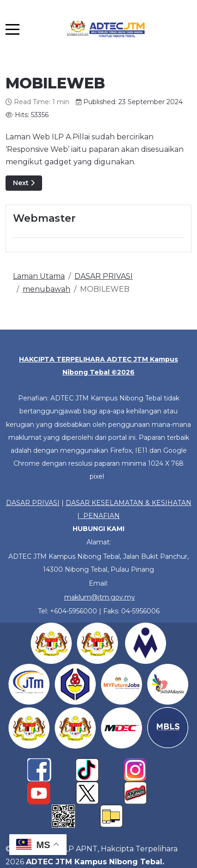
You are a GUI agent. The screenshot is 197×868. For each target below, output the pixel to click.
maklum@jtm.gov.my (100, 597)
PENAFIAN (102, 516)
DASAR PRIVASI (33, 503)
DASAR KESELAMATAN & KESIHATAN (129, 503)
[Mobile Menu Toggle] (12, 29)
